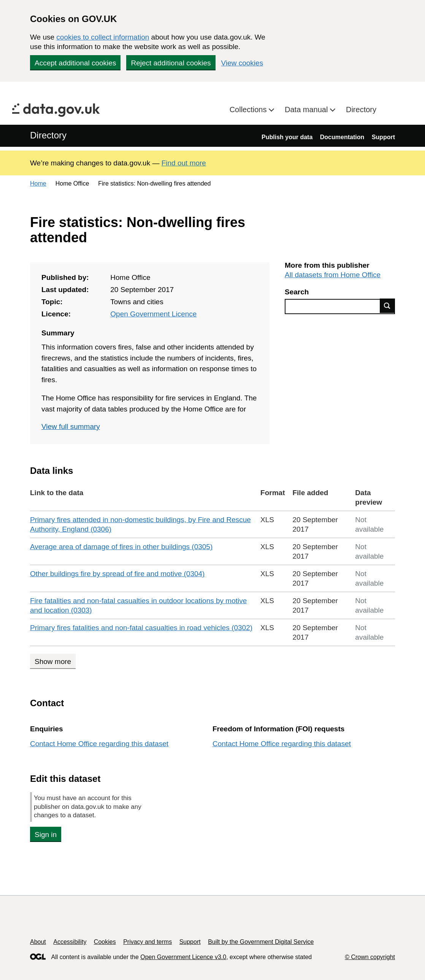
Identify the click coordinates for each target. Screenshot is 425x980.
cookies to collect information (103, 37)
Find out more (184, 163)
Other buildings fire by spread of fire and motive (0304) (117, 574)
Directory (361, 110)
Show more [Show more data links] (53, 662)
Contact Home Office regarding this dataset (99, 744)
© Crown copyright (370, 957)
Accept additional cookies (75, 63)
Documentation (342, 137)
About (38, 942)
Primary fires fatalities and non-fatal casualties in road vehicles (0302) (141, 628)
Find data (387, 306)
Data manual (307, 110)
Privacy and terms (147, 942)
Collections (249, 110)
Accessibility (70, 942)
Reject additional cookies (171, 63)
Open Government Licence (153, 314)
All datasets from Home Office (333, 275)
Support (383, 137)
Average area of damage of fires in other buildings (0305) (121, 547)
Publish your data (287, 137)
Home (38, 183)
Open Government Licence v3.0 (183, 957)
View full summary (71, 426)
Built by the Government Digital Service (261, 942)
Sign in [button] (46, 835)
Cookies (105, 942)
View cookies (242, 63)
